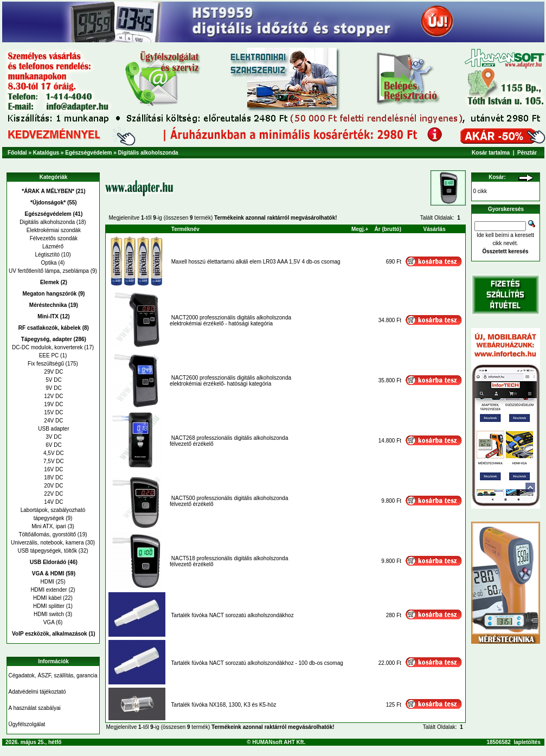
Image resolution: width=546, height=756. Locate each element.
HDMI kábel (47, 598)
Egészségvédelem (88, 153)
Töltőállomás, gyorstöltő (47, 534)
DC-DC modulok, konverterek (47, 347)
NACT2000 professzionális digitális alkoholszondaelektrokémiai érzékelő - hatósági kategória (230, 321)
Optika (49, 263)
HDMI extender (49, 590)
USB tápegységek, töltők (47, 551)
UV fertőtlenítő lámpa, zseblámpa (49, 271)
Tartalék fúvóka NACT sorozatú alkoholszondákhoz (233, 615)
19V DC (53, 404)
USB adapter (53, 429)
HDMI (47, 582)
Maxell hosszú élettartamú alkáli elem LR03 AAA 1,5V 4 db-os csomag (256, 262)
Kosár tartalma (491, 153)
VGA (49, 622)
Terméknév (185, 229)
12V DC (53, 396)
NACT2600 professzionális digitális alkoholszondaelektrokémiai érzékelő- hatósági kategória (230, 381)
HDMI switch (49, 614)
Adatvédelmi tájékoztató (37, 692)
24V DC (53, 421)
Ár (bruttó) (388, 229)
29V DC (53, 372)
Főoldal (17, 153)
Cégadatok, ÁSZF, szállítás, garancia (53, 675)
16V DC (53, 469)
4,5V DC (53, 453)
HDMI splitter (49, 606)
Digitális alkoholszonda (148, 153)
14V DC (53, 502)
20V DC (53, 486)
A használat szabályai (35, 708)
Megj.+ (360, 229)
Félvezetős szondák (53, 238)
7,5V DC (53, 461)
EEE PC (49, 355)
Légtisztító (47, 255)
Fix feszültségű (46, 364)
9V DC (53, 388)
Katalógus (46, 153)
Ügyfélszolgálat (27, 724)
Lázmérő (53, 246)
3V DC (53, 437)
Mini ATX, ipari (49, 526)
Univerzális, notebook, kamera (47, 543)
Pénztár (527, 153)
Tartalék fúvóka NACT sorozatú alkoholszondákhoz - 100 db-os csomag (257, 663)
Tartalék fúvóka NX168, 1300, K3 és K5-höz (224, 705)
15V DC (53, 412)
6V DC (53, 445)
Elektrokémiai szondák (53, 230)
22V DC (53, 494)
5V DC (53, 380)
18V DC (53, 478)
